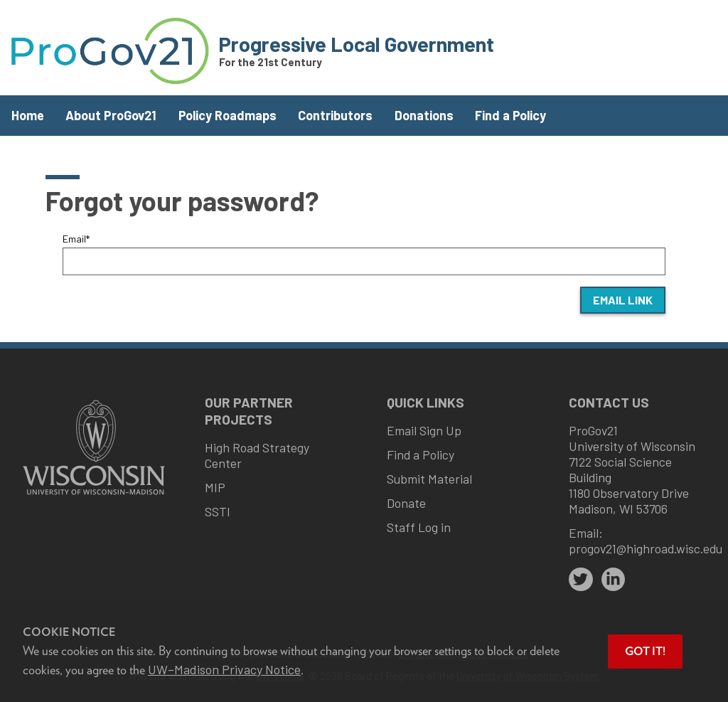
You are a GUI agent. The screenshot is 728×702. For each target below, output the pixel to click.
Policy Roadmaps (227, 115)
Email (76, 239)
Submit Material (429, 479)
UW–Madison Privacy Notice (224, 669)
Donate (406, 503)
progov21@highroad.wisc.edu (646, 548)
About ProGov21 (111, 115)
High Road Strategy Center (257, 455)
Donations (424, 115)
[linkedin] (614, 580)
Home (28, 115)
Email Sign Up (424, 430)
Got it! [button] (645, 651)
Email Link (623, 300)
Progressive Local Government (356, 44)
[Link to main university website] (94, 496)
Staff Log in (419, 527)
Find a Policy (510, 115)
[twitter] (581, 580)
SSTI (218, 511)
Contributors (335, 115)
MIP (215, 487)
